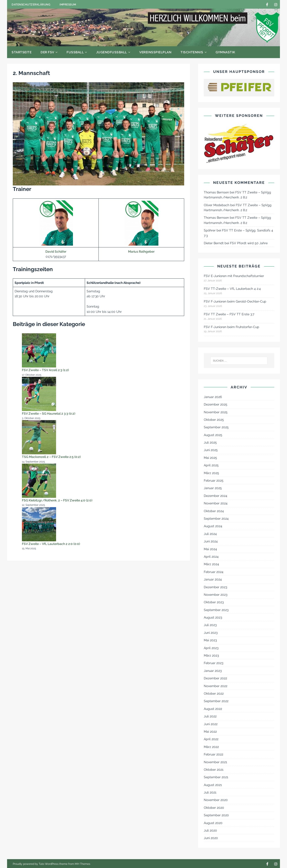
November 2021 (215, 762)
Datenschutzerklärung (31, 5)
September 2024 (216, 519)
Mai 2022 (210, 732)
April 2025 (211, 465)
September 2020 (216, 815)
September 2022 (216, 701)
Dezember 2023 (215, 587)
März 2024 (211, 564)
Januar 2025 (213, 488)
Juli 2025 (210, 442)
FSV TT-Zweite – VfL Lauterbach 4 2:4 (232, 289)
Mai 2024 (210, 549)
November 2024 (216, 503)
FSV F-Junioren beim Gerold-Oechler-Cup (235, 301)
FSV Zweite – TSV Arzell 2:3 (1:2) (45, 370)
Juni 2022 (211, 724)
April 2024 (211, 557)
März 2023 (211, 655)
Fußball (75, 52)
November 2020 (216, 800)
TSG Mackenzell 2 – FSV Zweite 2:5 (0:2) (51, 457)
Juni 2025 (211, 450)
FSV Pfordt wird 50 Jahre (249, 243)
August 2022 (213, 709)
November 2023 (216, 595)
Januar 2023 (213, 671)
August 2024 (213, 526)
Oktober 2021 (214, 770)
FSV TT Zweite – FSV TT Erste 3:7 (229, 314)
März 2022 (211, 747)
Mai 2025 (210, 458)
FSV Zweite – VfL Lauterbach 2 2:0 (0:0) (51, 544)
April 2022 (211, 739)
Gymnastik (225, 52)
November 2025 (216, 412)
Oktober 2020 (214, 808)
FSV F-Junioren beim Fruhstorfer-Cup (231, 327)
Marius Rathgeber (141, 252)
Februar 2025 (214, 480)
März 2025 (211, 473)
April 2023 (211, 648)
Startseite (22, 52)
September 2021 (216, 777)
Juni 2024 (211, 541)
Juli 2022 (210, 716)
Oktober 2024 (214, 511)
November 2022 (216, 686)
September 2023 (216, 610)
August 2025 (213, 435)
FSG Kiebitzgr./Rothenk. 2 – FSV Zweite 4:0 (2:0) (57, 500)
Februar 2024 (214, 572)
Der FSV (47, 52)
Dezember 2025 (216, 404)
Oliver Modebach (217, 205)
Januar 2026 (213, 397)
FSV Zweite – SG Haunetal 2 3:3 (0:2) (49, 413)
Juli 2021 (210, 792)
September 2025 (216, 427)
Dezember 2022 (215, 678)
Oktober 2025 (214, 420)
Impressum (68, 5)
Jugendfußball (112, 52)
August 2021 (213, 785)
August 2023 (213, 617)
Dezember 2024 (216, 496)
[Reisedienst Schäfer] (239, 143)
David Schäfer (56, 252)
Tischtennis (192, 52)
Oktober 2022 (214, 693)
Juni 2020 (211, 838)
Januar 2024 (213, 579)
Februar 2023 (213, 663)
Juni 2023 (211, 633)
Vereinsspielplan (155, 52)
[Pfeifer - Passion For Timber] (239, 88)
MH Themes (83, 864)
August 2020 (213, 823)
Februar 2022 (213, 754)
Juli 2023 (210, 625)
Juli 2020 (210, 830)
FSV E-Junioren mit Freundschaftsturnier (234, 276)
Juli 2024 (210, 534)
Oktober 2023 (214, 602)
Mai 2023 (210, 640)
